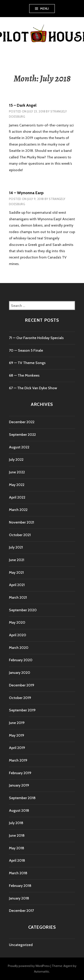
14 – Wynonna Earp (26, 193)
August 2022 (19, 447)
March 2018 (18, 873)
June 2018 (17, 835)
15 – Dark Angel (23, 105)
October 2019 (20, 698)
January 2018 (19, 898)
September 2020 (23, 610)
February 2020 (21, 660)
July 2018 (16, 823)
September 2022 (22, 435)
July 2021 (16, 547)
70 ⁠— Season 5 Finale (26, 350)
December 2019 (22, 685)
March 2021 (18, 597)
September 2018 (22, 798)
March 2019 (18, 760)
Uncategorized (21, 945)
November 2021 (22, 522)
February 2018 (20, 886)
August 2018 (19, 810)
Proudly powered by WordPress (29, 966)
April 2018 (17, 860)
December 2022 (22, 422)
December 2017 (21, 911)
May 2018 (17, 848)
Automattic (42, 971)
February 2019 (20, 773)
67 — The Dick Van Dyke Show (33, 388)
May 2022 (17, 485)
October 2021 (20, 535)
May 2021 (16, 572)
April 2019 (17, 748)
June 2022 (17, 472)
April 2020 (18, 635)
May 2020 (17, 622)
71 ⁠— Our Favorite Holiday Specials (36, 338)
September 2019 (22, 710)
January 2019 (19, 785)
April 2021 (17, 585)
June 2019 (17, 723)
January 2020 (20, 673)
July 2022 (16, 460)
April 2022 (17, 497)
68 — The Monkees (24, 375)
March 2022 (18, 510)
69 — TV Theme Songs (27, 363)
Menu (45, 9)
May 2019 (17, 735)
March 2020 (19, 648)
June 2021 (17, 560)
